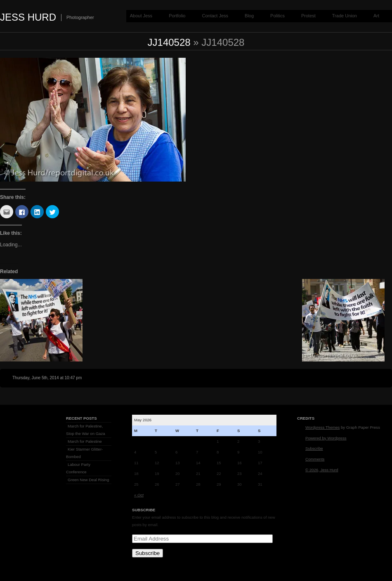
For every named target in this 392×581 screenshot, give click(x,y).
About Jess (141, 16)
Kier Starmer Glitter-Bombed (84, 453)
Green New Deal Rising (88, 480)
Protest (308, 16)
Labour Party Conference (78, 468)
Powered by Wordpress (326, 438)
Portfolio (177, 16)
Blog (249, 16)
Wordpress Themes (322, 427)
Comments (315, 459)
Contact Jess (215, 16)
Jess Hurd (28, 17)
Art (376, 16)
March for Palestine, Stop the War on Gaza (86, 430)
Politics (277, 16)
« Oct (139, 495)
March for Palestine (85, 441)
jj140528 (169, 42)
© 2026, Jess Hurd (322, 470)
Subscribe (148, 553)
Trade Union (345, 16)
